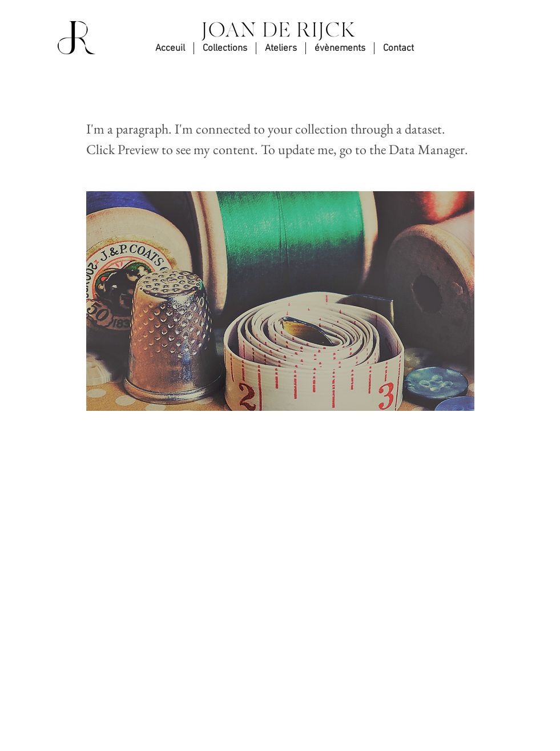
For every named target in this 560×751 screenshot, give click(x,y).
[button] (398, 48)
